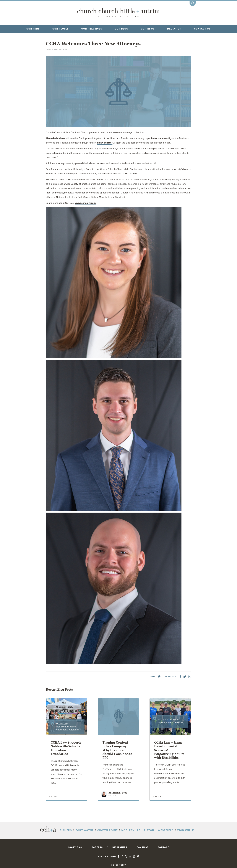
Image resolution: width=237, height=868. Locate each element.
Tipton (149, 830)
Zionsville (186, 830)
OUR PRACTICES (92, 29)
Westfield (166, 830)
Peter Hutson (158, 138)
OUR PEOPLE (61, 29)
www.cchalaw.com (85, 203)
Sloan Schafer (105, 143)
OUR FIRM (33, 29)
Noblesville (131, 830)
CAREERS (97, 847)
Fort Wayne (85, 830)
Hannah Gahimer (55, 138)
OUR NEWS (148, 29)
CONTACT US (202, 29)
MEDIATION (174, 29)
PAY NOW (142, 847)
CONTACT (163, 847)
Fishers (66, 830)
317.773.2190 (107, 856)
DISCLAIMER (120, 847)
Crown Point (108, 830)
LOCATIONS (75, 847)
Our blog (121, 29)
